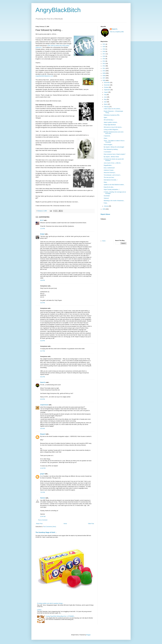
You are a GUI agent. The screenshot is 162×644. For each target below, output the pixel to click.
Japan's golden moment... (111, 122)
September (107, 90)
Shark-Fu (43, 382)
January (106, 206)
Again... (106, 117)
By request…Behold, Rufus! (111, 157)
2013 (104, 64)
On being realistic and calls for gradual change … (51, 603)
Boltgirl (42, 234)
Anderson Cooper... (109, 170)
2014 (104, 61)
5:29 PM (43, 341)
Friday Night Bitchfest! (110, 125)
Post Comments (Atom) (50, 527)
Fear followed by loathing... (111, 149)
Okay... (106, 182)
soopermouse (44, 405)
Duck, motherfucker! (109, 168)
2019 (104, 49)
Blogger (88, 635)
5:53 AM (42, 429)
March (106, 104)
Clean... (106, 138)
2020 (104, 47)
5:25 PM (43, 303)
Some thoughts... (108, 145)
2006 (104, 80)
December (107, 83)
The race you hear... (109, 177)
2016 (104, 56)
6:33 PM (43, 399)
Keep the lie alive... (109, 187)
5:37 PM (43, 351)
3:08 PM (43, 280)
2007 (104, 78)
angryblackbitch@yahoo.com (44, 76)
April (105, 102)
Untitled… (40, 610)
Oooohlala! (107, 196)
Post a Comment (43, 520)
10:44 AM (43, 516)
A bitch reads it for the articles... (112, 109)
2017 (104, 54)
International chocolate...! (111, 180)
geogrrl (42, 474)
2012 (104, 66)
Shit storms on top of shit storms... (113, 127)
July (105, 95)
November (107, 85)
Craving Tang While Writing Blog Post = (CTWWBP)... (60, 616)
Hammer (43, 498)
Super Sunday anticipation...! (112, 189)
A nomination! (108, 152)
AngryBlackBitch (58, 10)
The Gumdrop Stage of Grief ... (46, 532)
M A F (42, 220)
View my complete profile (117, 32)
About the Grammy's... (110, 173)
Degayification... (108, 165)
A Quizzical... (107, 136)
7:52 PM (43, 492)
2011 (104, 68)
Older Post (91, 524)
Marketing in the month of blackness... (114, 201)
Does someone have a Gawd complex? (115, 154)
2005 (104, 209)
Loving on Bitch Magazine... (111, 130)
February (107, 107)
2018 (104, 51)
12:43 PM (43, 468)
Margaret (43, 434)
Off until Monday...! (109, 120)
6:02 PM (43, 377)
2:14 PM (43, 229)
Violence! (106, 198)
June (106, 97)
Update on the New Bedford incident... (114, 185)
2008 (104, 76)
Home (65, 524)
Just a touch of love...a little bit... (113, 163)
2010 (104, 71)
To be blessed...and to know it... (112, 175)
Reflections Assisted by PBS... (112, 115)
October (106, 87)
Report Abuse (105, 214)
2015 (104, 59)
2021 (104, 44)
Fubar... (106, 203)
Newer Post (39, 524)
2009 (104, 73)
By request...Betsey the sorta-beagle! (114, 147)
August (106, 92)
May (105, 99)
